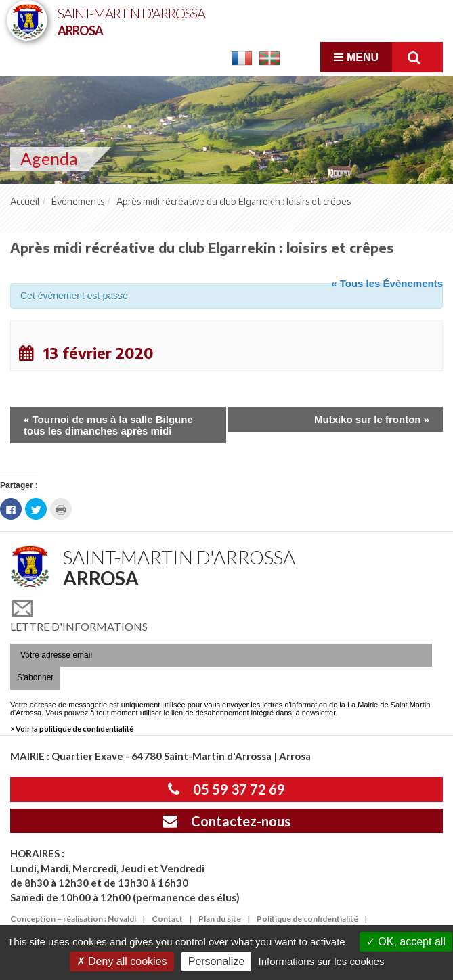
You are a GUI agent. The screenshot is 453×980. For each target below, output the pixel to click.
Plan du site (220, 919)
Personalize (217, 961)
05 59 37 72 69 (226, 789)
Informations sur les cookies (321, 961)
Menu (356, 57)
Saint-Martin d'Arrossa (131, 21)
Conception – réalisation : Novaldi (73, 919)
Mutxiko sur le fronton (372, 419)
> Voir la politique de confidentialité (72, 729)
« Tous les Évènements (387, 283)
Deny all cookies (122, 961)
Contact (167, 919)
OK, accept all (406, 942)
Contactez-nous (226, 821)
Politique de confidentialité (307, 919)
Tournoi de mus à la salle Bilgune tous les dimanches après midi (108, 425)
